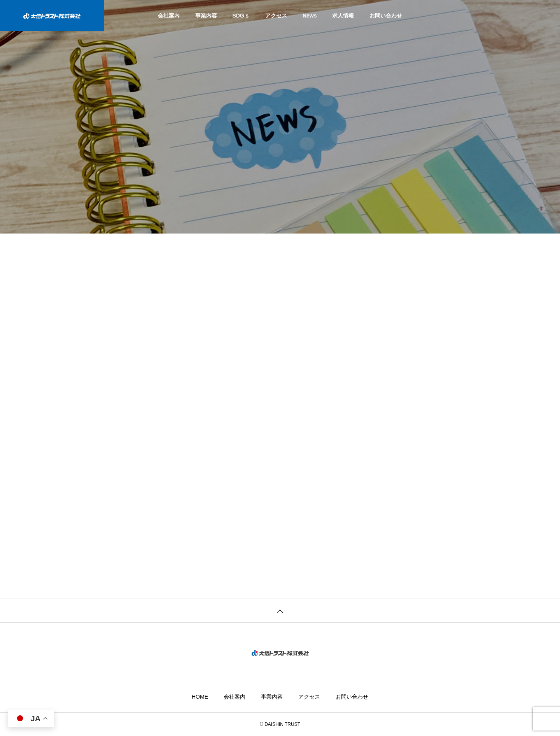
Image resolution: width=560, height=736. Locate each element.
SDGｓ (241, 16)
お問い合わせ (386, 16)
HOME (200, 697)
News (310, 16)
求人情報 (343, 16)
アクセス (276, 16)
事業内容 (206, 16)
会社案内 (169, 16)
